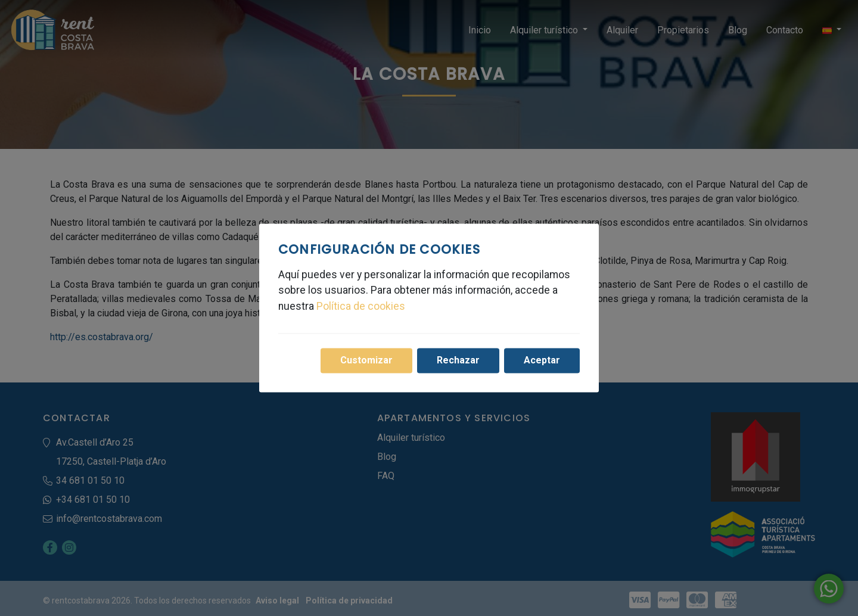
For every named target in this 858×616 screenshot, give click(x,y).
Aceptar (542, 361)
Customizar (366, 361)
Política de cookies (361, 306)
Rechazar (458, 361)
